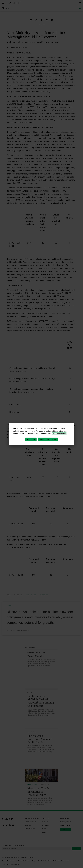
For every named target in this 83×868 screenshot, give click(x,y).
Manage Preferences (48, 439)
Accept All (31, 439)
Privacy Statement (59, 434)
